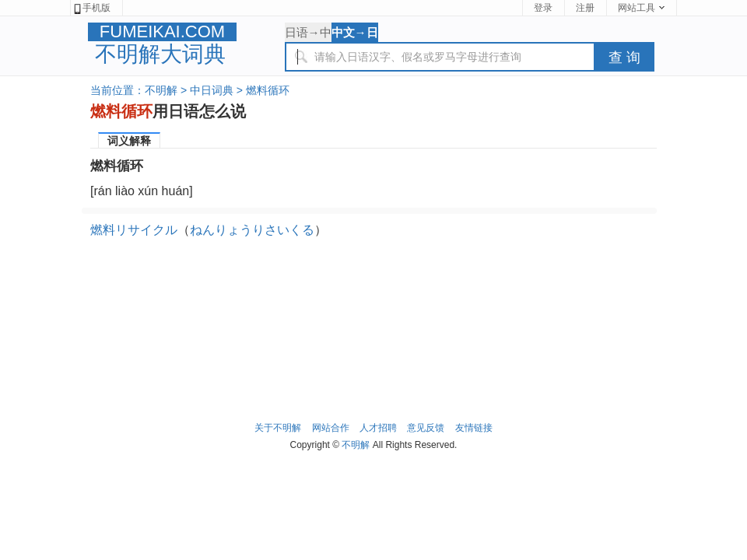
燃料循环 (268, 90)
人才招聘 (378, 428)
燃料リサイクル (134, 230)
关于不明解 (278, 428)
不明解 (161, 90)
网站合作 (331, 428)
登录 (543, 8)
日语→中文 (308, 34)
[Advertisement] (373, 289)
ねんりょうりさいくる (252, 230)
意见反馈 (426, 428)
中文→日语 (355, 34)
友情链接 (474, 428)
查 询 (624, 58)
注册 (585, 8)
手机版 (91, 8)
